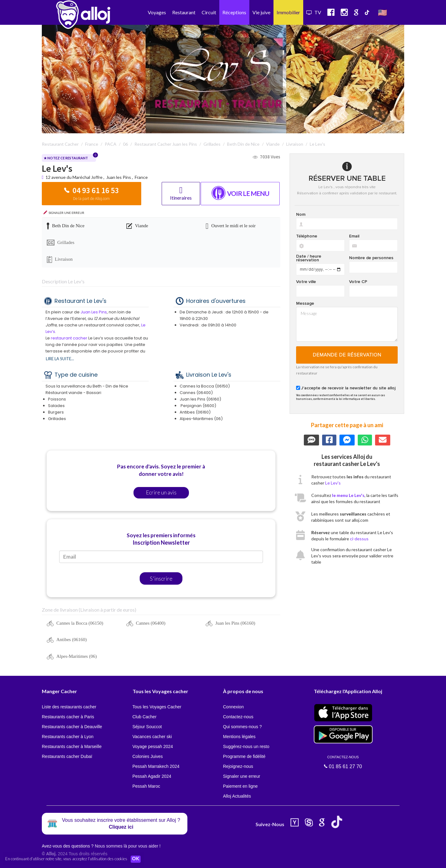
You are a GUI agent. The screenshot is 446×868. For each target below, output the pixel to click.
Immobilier (288, 12)
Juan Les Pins (94, 312)
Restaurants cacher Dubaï (67, 756)
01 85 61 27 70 (343, 762)
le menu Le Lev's (348, 495)
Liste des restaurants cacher (69, 707)
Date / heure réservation (309, 258)
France (141, 177)
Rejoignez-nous (238, 766)
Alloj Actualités (237, 796)
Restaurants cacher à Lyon (68, 737)
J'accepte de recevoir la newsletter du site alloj (348, 388)
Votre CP (358, 282)
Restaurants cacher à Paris (68, 717)
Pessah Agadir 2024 (152, 776)
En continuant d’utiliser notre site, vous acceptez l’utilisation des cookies (66, 859)
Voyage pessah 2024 (153, 746)
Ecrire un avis (161, 492)
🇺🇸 (383, 12)
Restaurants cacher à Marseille (72, 746)
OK (136, 859)
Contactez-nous (238, 717)
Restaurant (184, 12)
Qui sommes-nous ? (242, 727)
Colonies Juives (148, 756)
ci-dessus (359, 539)
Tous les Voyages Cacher (157, 707)
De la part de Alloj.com (91, 199)
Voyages (157, 12)
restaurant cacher (69, 338)
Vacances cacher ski (152, 737)
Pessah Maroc (146, 786)
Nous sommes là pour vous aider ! (128, 846)
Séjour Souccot (147, 727)
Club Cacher (145, 717)
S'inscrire (161, 578)
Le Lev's (333, 483)
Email (354, 236)
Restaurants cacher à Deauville (72, 727)
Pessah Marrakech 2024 (156, 766)
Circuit (209, 12)
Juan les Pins (119, 177)
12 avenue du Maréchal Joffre (74, 177)
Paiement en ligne (240, 786)
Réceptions (234, 12)
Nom (301, 215)
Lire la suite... (60, 359)
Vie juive (261, 12)
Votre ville (306, 282)
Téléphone (307, 236)
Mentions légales (239, 737)
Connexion (233, 707)
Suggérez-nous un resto (246, 746)
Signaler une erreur (242, 776)
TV (314, 12)
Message (305, 303)
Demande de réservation (347, 355)
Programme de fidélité (244, 756)
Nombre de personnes (371, 258)
